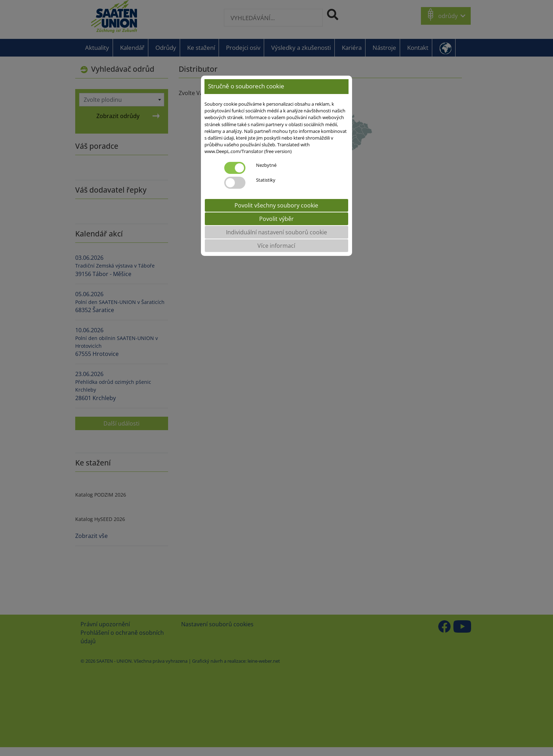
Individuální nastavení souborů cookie (276, 232)
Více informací (276, 246)
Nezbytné (266, 165)
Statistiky (266, 180)
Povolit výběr (276, 219)
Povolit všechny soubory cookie (276, 205)
